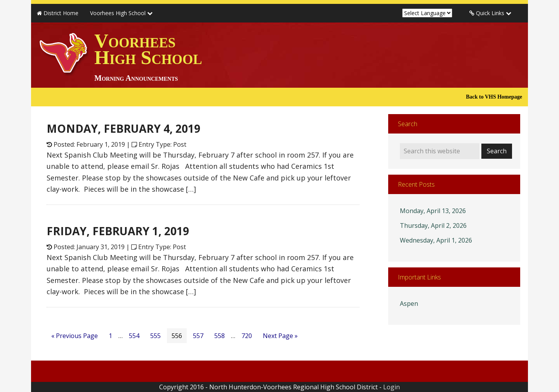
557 (198, 336)
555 (155, 336)
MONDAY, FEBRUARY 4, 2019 (123, 128)
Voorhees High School (148, 56)
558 (220, 336)
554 (134, 336)
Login (391, 387)
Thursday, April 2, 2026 (433, 225)
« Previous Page (75, 336)
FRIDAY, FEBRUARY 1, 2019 (118, 231)
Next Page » (280, 336)
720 (247, 336)
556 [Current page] (177, 336)
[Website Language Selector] (427, 13)
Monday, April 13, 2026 (433, 211)
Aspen (409, 304)
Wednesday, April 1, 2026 (436, 240)
